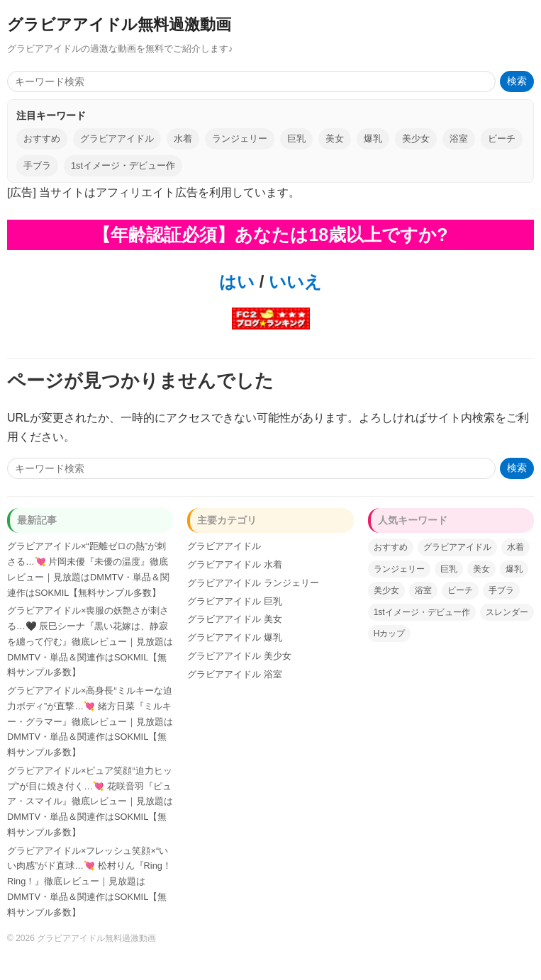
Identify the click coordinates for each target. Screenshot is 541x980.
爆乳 (373, 139)
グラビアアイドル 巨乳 (235, 601)
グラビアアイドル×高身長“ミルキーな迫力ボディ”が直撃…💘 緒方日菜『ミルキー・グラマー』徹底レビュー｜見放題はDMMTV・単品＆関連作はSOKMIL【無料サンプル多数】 (90, 721)
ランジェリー (240, 139)
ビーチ (502, 139)
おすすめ (42, 139)
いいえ (293, 282)
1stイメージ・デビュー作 (123, 165)
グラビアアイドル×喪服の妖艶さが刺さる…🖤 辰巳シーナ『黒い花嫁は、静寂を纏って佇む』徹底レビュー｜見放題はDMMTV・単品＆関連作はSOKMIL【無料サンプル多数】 (90, 641)
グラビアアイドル (117, 139)
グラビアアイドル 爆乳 (235, 637)
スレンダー (507, 612)
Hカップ (390, 633)
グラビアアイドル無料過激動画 (119, 24)
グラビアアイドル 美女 (235, 619)
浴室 (459, 139)
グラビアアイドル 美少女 (239, 656)
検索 (517, 81)
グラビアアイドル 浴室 (235, 674)
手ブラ (37, 165)
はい (237, 282)
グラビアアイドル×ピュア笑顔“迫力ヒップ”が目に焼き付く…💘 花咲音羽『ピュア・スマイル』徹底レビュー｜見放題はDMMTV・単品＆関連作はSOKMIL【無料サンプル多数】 (90, 801)
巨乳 (296, 139)
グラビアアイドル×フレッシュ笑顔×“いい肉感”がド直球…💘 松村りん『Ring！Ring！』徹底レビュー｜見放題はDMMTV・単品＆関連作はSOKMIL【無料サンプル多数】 (89, 882)
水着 (183, 139)
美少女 (416, 139)
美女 (335, 139)
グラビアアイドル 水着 (235, 564)
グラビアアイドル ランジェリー (253, 583)
